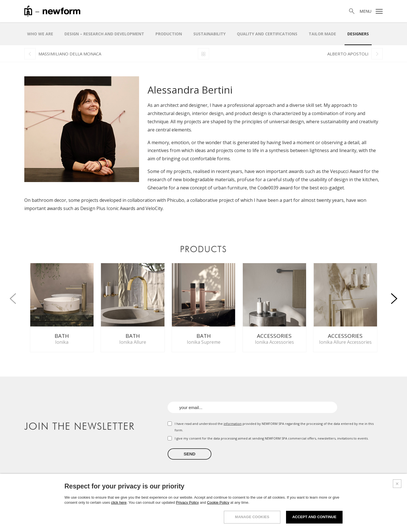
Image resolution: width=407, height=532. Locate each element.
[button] (394, 295)
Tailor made (322, 34)
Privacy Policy (188, 502)
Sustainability (209, 34)
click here (119, 502)
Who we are (40, 34)
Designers (358, 34)
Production (169, 34)
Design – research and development (104, 34)
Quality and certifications (267, 34)
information (233, 424)
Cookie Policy (218, 502)
